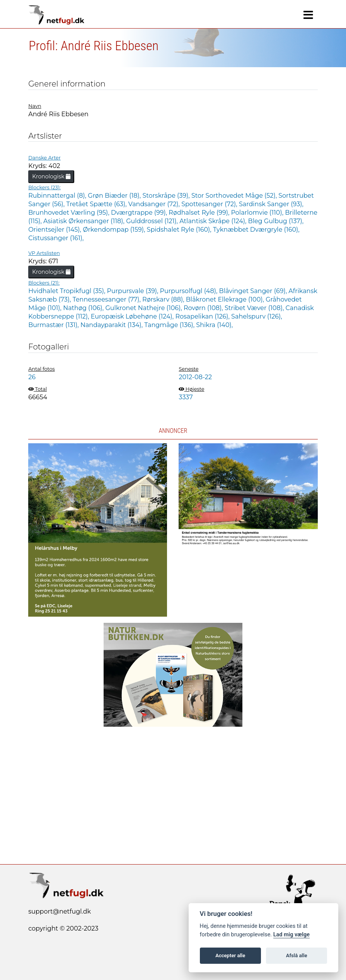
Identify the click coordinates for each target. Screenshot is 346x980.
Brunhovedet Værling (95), (70, 213)
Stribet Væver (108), (255, 308)
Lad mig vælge (291, 935)
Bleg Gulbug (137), (276, 221)
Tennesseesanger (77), (107, 299)
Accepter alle (230, 955)
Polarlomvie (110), (258, 213)
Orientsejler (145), (55, 230)
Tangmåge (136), (170, 325)
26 (32, 377)
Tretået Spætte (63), (97, 204)
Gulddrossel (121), (153, 221)
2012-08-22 (195, 377)
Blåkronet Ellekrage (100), (226, 299)
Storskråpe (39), (167, 196)
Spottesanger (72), (210, 204)
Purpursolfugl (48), (190, 291)
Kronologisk (51, 176)
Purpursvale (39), (134, 291)
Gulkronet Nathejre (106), (144, 308)
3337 (186, 397)
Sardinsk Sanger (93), (271, 204)
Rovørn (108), (204, 308)
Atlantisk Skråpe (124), (214, 221)
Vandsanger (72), (155, 204)
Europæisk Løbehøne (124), (133, 316)
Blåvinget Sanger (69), (254, 291)
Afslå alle (297, 955)
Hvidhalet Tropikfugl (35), (67, 291)
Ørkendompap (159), (115, 230)
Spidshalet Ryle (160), (180, 230)
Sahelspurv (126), (257, 316)
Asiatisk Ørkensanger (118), (85, 221)
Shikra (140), (214, 325)
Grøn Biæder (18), (115, 196)
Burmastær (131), (54, 325)
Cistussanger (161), (56, 238)
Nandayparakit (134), (112, 325)
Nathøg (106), (84, 308)
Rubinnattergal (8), (58, 196)
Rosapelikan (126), (203, 316)
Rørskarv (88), (164, 299)
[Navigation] (308, 15)
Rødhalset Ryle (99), (200, 213)
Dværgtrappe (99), (140, 213)
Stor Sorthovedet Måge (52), (235, 196)
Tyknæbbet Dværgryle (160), (256, 230)
